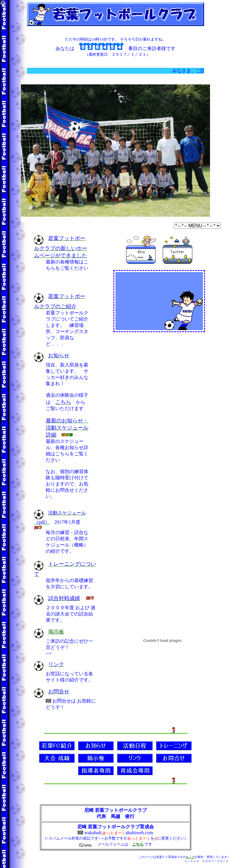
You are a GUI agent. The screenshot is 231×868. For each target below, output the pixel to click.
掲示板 (56, 632)
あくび (190, 857)
